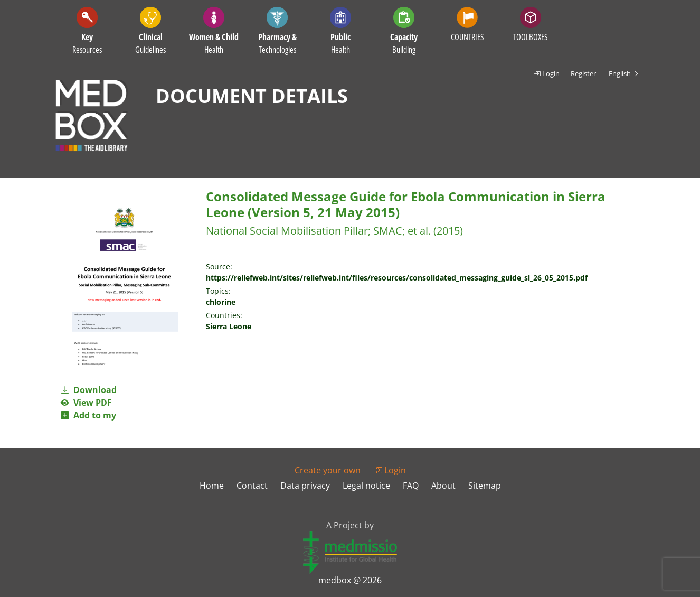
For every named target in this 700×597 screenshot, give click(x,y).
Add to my (88, 415)
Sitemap (485, 486)
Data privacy (305, 486)
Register (583, 73)
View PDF (86, 403)
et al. (419, 231)
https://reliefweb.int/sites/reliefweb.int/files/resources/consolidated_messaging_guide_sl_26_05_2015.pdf (397, 278)
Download (89, 390)
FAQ (411, 486)
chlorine (221, 302)
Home (212, 486)
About (443, 486)
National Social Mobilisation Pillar (287, 231)
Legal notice (366, 486)
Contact (252, 486)
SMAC (388, 231)
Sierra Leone (229, 326)
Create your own (328, 470)
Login (547, 73)
